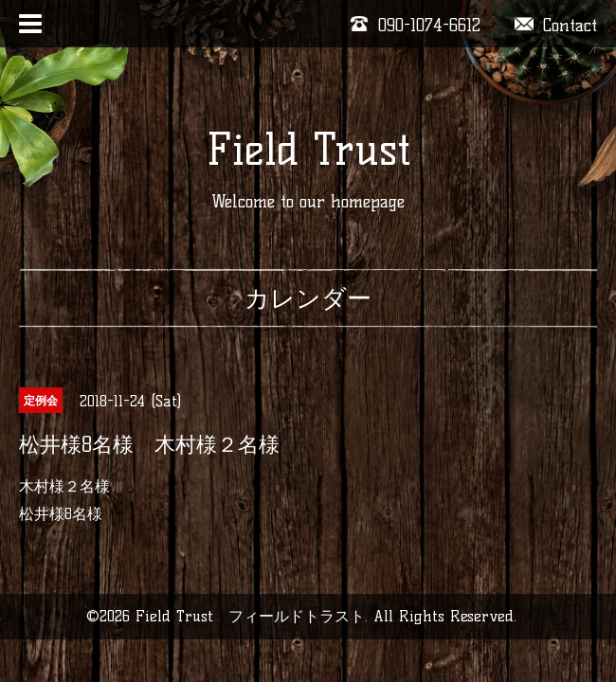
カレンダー (308, 298)
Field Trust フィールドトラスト (250, 616)
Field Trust (308, 150)
